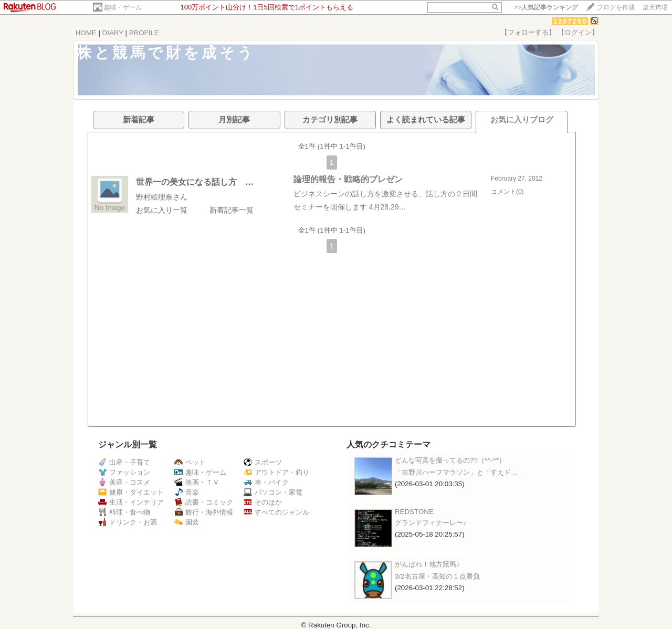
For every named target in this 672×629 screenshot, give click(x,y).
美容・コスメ (124, 482)
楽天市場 (655, 7)
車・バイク (266, 482)
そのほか (263, 502)
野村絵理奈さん (162, 197)
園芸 (187, 522)
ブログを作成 (616, 7)
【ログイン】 (578, 32)
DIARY (113, 33)
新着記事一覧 (232, 210)
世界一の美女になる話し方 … (195, 182)
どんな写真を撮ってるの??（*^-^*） (450, 460)
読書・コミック (204, 502)
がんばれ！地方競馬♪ (427, 564)
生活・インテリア (131, 502)
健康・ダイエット (131, 492)
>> (546, 7)
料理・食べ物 (124, 512)
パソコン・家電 (273, 492)
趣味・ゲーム (123, 7)
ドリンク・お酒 (128, 522)
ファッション (124, 472)
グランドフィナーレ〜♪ (431, 523)
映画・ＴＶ (197, 482)
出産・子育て (124, 462)
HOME (86, 33)
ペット (190, 462)
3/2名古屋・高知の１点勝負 (437, 576)
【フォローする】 (528, 32)
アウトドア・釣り (276, 472)
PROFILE (144, 33)
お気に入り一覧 (162, 210)
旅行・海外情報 (204, 512)
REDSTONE (414, 512)
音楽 (187, 492)
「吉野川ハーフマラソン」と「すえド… (456, 472)
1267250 (570, 21)
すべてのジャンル (276, 512)
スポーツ (263, 462)
